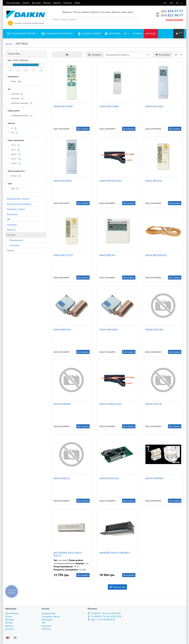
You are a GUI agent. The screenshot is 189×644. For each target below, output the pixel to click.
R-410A (14, 176)
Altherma (137, 34)
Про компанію (13, 3)
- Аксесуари (13, 245)
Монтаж (47, 3)
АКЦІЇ (77, 3)
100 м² (14, 154)
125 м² (14, 159)
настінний (16, 99)
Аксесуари (12, 225)
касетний (15, 94)
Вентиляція (112, 34)
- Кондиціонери (15, 240)
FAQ (13, 188)
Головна (9, 44)
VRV (126, 33)
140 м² (14, 163)
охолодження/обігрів (20, 116)
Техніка (10, 250)
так (13, 133)
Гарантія (57, 3)
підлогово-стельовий (20, 103)
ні (12, 128)
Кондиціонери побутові (22, 33)
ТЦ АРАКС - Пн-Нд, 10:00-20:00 (104, 613)
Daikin (15, 82)
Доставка (36, 3)
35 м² (14, 145)
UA (165, 3)
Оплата (26, 3)
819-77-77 (172, 11)
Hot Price (11, 235)
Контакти (68, 3)
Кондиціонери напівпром (58, 33)
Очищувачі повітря (89, 34)
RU (171, 3)
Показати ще (117, 587)
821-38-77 (172, 15)
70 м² (14, 150)
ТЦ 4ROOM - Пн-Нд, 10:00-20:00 (105, 616)
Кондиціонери (49, 613)
